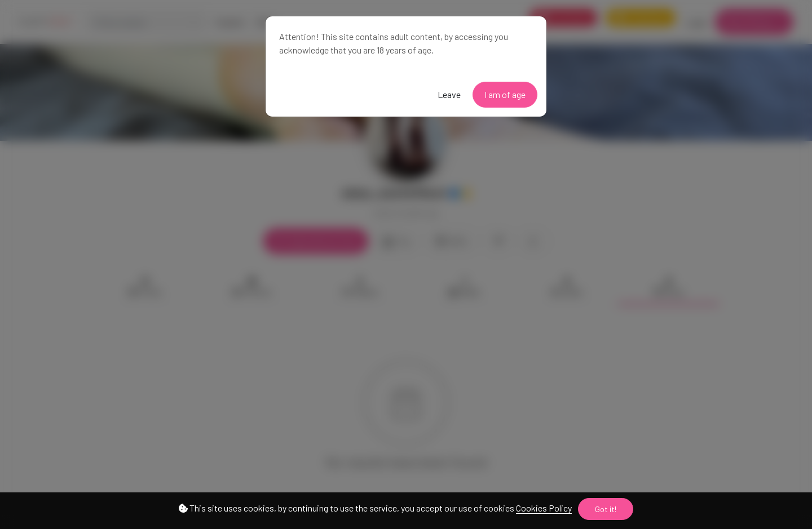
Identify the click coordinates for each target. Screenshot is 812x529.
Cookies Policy (544, 508)
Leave (449, 94)
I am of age (505, 94)
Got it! (606, 509)
